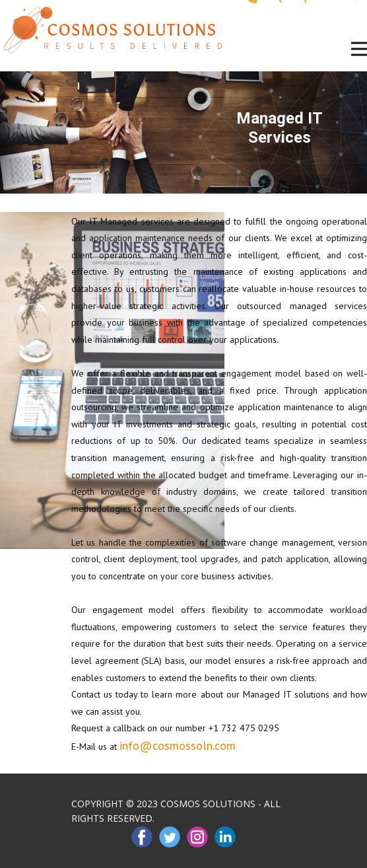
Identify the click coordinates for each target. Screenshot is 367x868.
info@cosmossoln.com (178, 745)
